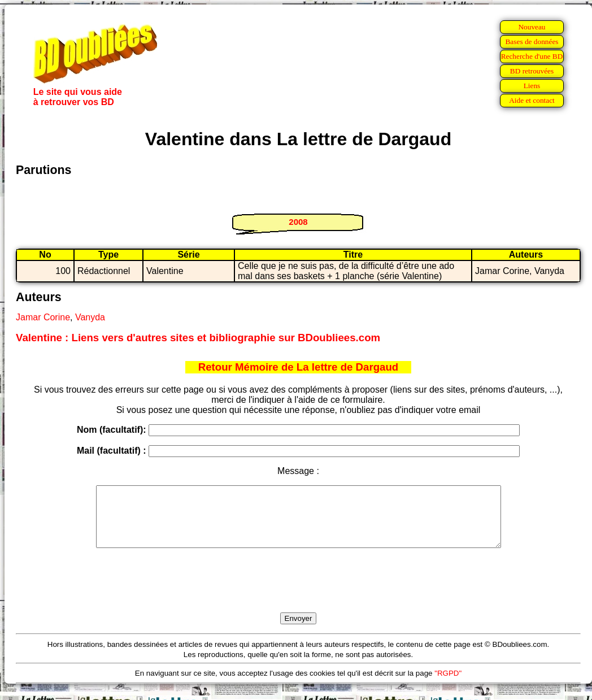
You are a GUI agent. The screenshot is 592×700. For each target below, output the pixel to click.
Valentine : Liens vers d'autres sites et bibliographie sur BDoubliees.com (198, 338)
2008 (298, 222)
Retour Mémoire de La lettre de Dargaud (299, 367)
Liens (532, 86)
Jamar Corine (43, 317)
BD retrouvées (532, 71)
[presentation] (298, 593)
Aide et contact (532, 100)
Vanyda (90, 317)
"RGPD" (448, 685)
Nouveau (532, 27)
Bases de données (532, 42)
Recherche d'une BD (532, 56)
